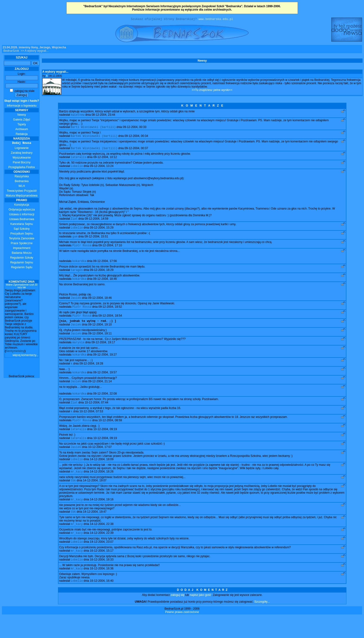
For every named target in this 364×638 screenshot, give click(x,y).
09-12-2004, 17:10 (110, 251)
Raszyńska (22, 177)
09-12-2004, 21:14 (100, 394)
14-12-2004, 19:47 (95, 530)
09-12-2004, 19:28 (91, 375)
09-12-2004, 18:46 (105, 286)
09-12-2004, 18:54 (110, 324)
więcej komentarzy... (26, 356)
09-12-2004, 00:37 (136, 151)
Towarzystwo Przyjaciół (22, 191)
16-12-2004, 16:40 (102, 602)
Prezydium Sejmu (22, 234)
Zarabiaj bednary (22, 153)
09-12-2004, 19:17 (103, 353)
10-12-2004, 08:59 (110, 435)
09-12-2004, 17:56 (105, 267)
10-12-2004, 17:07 (100, 463)
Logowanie (22, 149)
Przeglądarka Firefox (22, 168)
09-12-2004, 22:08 (105, 407)
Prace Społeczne (22, 244)
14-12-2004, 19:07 (95, 498)
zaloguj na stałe (22, 92)
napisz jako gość (201, 617)
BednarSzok (11, 51)
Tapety (22, 125)
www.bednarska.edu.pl (216, 20)
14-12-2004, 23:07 (102, 561)
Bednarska (22, 182)
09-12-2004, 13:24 (102, 170)
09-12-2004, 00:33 (134, 129)
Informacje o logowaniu (22, 104)
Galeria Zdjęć (22, 120)
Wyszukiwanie (22, 158)
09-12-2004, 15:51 (96, 242)
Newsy (22, 115)
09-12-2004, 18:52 (110, 315)
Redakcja (22, 135)
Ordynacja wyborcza (22, 210)
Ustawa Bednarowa (22, 220)
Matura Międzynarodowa (22, 196)
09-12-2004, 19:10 (100, 334)
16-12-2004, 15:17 (102, 571)
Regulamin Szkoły (22, 258)
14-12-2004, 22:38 (102, 543)
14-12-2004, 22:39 (102, 552)
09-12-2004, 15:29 (102, 232)
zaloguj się (177, 617)
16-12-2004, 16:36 (102, 590)
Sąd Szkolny (22, 230)
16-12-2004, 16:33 (102, 580)
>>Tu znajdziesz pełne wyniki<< (212, 91)
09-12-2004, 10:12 (105, 160)
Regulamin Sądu (22, 268)
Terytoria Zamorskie (22, 239)
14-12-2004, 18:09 (102, 476)
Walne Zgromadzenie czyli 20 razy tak (22, 287)
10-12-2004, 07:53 (91, 425)
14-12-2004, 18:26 (102, 488)
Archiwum (22, 130)
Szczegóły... (262, 623)
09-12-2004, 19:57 (105, 384)
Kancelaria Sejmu (22, 225)
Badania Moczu (22, 254)
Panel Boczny (22, 163)
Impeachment (22, 249)
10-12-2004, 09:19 (105, 444)
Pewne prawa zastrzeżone (182, 634)
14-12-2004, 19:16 (102, 517)
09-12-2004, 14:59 (96, 223)
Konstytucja (22, 205)
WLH (22, 187)
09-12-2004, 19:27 (105, 366)
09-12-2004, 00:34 (136, 138)
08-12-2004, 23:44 (103, 116)
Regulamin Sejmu (22, 263)
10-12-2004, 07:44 (96, 416)
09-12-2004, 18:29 (102, 276)
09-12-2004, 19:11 (100, 344)
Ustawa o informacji (22, 215)
